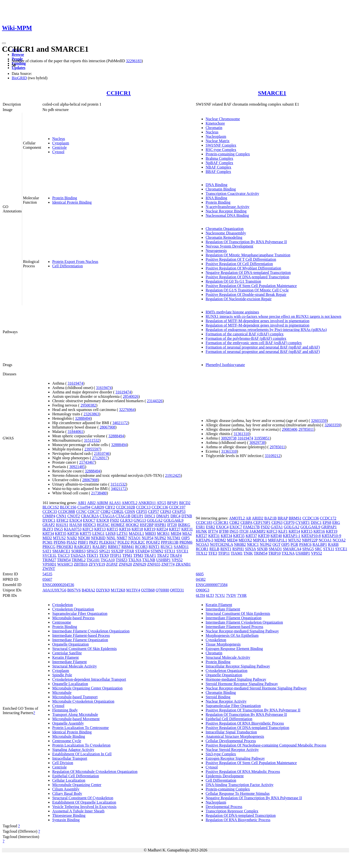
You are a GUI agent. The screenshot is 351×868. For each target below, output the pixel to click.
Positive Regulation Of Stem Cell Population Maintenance (251, 286)
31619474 (75, 383)
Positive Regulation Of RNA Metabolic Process (243, 772)
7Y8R (242, 595)
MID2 (47, 538)
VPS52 (177, 560)
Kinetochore (215, 123)
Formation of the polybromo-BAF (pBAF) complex (246, 338)
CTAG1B (123, 516)
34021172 (120, 423)
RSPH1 (238, 549)
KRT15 (112, 529)
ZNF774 (168, 564)
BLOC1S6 (68, 507)
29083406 (290, 429)
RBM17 (114, 547)
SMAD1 (275, 549)
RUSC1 (167, 547)
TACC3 (63, 555)
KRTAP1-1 (292, 536)
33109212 (273, 456)
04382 (201, 579)
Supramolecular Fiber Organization (80, 614)
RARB (333, 544)
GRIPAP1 (329, 527)
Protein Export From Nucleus (75, 262)
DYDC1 (49, 520)
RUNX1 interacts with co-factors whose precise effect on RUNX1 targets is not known (273, 316)
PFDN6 (60, 542)
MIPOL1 (260, 540)
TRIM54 (64, 560)
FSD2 (114, 520)
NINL (111, 538)
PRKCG (49, 547)
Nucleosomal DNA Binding (227, 215)
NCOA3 (202, 544)
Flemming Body (65, 710)
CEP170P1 (262, 523)
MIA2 (187, 534)
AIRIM (102, 503)
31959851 (262, 438)
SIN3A (250, 549)
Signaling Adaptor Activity (73, 750)
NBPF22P (310, 540)
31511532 (92, 440)
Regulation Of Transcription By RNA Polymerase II (246, 242)
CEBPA (246, 523)
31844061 (75, 432)
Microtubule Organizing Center (77, 785)
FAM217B (251, 527)
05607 (47, 579)
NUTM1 (174, 538)
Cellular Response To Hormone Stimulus (238, 793)
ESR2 (210, 527)
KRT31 (187, 529)
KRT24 (162, 529)
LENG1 (98, 534)
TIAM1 (237, 553)
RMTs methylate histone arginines (232, 312)
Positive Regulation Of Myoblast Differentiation (243, 268)
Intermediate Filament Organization (80, 640)
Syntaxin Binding (66, 820)
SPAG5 (92, 551)
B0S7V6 (74, 590)
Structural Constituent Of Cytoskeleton (83, 798)
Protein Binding (65, 198)
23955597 (92, 449)
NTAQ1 (134, 538)
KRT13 (100, 529)
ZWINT (49, 569)
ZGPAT (112, 564)
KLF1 (283, 531)
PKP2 (93, 542)
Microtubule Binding (69, 736)
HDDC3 (89, 525)
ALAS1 (115, 503)
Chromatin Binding (221, 189)
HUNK (201, 531)
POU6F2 (153, 542)
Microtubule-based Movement (76, 719)
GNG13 (140, 520)
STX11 (170, 551)
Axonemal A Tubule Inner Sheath (78, 811)
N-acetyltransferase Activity (227, 207)
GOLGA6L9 (174, 520)
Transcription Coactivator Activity (232, 194)
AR (248, 518)
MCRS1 (163, 534)
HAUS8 (76, 525)
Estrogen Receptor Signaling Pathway (235, 758)
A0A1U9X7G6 (54, 590)
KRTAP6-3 (205, 540)
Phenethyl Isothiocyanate (225, 365)
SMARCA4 (292, 549)
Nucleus (58, 139)
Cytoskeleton (62, 605)
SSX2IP (117, 551)
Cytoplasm (61, 143)
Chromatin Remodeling (224, 237)
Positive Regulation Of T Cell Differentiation (241, 259)
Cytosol (58, 152)
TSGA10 (108, 560)
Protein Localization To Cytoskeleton (81, 745)
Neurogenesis (216, 251)
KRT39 (264, 536)
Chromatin (214, 128)
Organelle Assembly (68, 723)
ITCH (244, 531)
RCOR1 (202, 549)
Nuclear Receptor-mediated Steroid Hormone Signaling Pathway (256, 688)
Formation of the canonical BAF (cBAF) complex (244, 334)
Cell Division (63, 763)
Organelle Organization (70, 644)
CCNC (81, 512)
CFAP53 (179, 512)
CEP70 (289, 523)
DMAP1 (163, 516)
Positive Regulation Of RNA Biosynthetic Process (245, 723)
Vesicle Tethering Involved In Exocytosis (84, 807)
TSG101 (93, 560)
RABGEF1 (83, 547)
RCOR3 (141, 547)
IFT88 (224, 531)
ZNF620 (125, 564)
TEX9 (104, 555)
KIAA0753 (73, 529)
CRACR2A (90, 516)
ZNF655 (154, 564)
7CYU (220, 595)
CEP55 (141, 512)
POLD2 (124, 542)
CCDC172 (328, 518)
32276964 (127, 410)
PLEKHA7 (108, 542)
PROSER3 (65, 547)
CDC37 (94, 512)
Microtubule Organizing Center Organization (87, 688)
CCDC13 (143, 507)
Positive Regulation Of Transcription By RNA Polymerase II (253, 710)
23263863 (91, 414)
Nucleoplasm (216, 136)
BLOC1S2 (51, 507)
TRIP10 (275, 553)
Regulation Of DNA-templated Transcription (241, 815)
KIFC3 (88, 529)
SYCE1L (49, 555)
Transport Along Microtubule (75, 714)
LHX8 (111, 534)
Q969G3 (202, 590)
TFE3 (213, 553)
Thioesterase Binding (69, 815)
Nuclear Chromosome (223, 119)
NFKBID (98, 538)
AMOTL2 (130, 503)
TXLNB (149, 560)
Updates (19, 68)
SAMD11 (181, 547)
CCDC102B (126, 507)
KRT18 (137, 529)
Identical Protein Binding (72, 202)
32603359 (319, 421)
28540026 (131, 396)
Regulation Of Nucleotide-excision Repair (239, 299)
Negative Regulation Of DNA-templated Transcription (248, 273)
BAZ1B (270, 518)
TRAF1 (150, 555)
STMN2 (157, 551)
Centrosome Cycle (67, 741)
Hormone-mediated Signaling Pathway (236, 679)
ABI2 (91, 503)
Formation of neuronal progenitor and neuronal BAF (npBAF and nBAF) (263, 347)
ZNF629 (140, 564)
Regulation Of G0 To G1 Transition (233, 281)
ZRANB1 (183, 564)
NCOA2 (339, 540)
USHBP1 (164, 560)
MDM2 (220, 540)
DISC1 (150, 516)
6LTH (200, 595)
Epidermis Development (224, 776)
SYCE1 (182, 551)
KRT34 (48, 534)
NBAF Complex (218, 167)
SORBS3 (78, 551)
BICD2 (185, 503)
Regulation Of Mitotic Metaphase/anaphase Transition (248, 255)
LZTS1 (122, 534)
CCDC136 (160, 507)
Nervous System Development (229, 246)
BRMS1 (295, 518)
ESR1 (200, 527)
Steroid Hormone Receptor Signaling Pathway (242, 684)
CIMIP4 (49, 516)
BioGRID (19, 78)
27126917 (100, 458)
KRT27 (175, 529)
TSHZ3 (122, 560)
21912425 (173, 475)
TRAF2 (163, 555)
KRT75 (85, 534)
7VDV (231, 595)
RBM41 (128, 547)
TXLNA (135, 560)
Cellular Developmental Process (231, 741)
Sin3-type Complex (221, 754)
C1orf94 (84, 507)
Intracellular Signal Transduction (231, 732)
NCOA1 (325, 540)
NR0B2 (240, 544)
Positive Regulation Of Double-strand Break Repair (246, 294)
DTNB (187, 516)
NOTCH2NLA (221, 544)
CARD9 (98, 507)
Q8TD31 (177, 590)
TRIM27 (49, 560)
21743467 (87, 462)
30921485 (77, 467)
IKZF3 (48, 529)
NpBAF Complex (219, 163)
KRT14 (294, 531)
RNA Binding (216, 198)
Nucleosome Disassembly (226, 233)
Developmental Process (224, 807)
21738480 (99, 493)
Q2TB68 (148, 590)
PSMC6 (305, 544)
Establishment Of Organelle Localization (84, 802)
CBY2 (110, 507)
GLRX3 (126, 520)
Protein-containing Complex (228, 154)
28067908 (107, 427)
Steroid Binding (218, 697)
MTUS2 (59, 538)
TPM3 (138, 555)
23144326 (155, 401)
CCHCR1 (119, 93)
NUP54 (147, 538)
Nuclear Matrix (217, 141)
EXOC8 (103, 520)
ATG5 (161, 503)
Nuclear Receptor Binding (226, 211)
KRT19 (150, 529)
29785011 (306, 429)
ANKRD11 (147, 503)
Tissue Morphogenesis (223, 644)
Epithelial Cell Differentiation (76, 776)
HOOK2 (132, 525)
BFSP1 (173, 503)
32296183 (134, 61)
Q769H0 (162, 590)
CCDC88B (67, 512)
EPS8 (327, 523)
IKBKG (184, 525)
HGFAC (103, 525)
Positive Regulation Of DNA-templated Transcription (247, 277)
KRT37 (251, 536)
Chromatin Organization (224, 229)
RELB (214, 549)
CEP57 (154, 512)
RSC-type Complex (221, 150)
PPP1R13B (170, 542)
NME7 (122, 538)
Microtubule (62, 693)
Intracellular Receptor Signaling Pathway (238, 666)
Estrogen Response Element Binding (234, 649)
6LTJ (210, 595)
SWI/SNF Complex (221, 145)
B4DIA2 (88, 590)
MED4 (176, 534)
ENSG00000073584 (212, 585)
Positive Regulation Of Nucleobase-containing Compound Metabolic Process (266, 745)
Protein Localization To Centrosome (80, 728)
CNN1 (61, 516)
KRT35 (61, 534)
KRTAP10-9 (331, 536)
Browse (18, 55)
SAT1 (47, 551)
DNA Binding (216, 185)
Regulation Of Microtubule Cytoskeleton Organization (95, 772)
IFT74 (213, 531)
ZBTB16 (81, 564)
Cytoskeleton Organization (73, 609)
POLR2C (138, 542)
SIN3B (262, 549)
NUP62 (160, 538)
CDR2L (117, 512)
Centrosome (62, 622)
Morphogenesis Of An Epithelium (232, 635)
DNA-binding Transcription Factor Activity (239, 785)
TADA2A (78, 555)
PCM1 (48, 542)
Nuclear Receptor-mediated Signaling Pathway (242, 631)
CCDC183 (204, 523)
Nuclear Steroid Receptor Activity (232, 750)
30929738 (229, 438)
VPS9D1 (49, 564)
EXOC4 (76, 520)
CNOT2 (74, 516)
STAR (129, 551)
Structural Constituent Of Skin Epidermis (84, 649)
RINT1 (154, 547)
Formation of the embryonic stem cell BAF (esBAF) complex (254, 343)
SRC (318, 549)
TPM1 (127, 555)
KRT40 (276, 536)
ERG (336, 523)
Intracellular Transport (70, 758)
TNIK (248, 553)
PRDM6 (186, 542)
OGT (277, 544)
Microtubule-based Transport (75, 697)
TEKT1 (93, 555)
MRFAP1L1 (278, 540)
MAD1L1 (136, 534)
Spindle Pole (62, 675)
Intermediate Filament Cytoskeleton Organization (91, 631)
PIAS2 (72, 542)
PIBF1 (83, 542)
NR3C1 (253, 544)
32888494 (83, 418)
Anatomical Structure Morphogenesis (235, 736)
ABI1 (82, 503)
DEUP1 (137, 516)
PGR (294, 544)
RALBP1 (100, 547)
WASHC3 (65, 564)
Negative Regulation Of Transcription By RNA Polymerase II (254, 798)
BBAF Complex (218, 172)
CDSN (130, 512)
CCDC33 (50, 512)
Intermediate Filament (69, 662)
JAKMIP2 (257, 531)
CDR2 (106, 512)
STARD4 (142, 551)
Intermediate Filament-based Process (81, 635)
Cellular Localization (69, 780)
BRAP (283, 518)
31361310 (241, 434)
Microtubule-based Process (73, 618)
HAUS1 (62, 525)
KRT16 (125, 529)
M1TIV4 (133, 590)
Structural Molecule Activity (74, 666)
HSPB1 (160, 525)
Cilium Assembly (66, 789)
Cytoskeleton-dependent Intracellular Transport (89, 679)
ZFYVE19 (97, 564)
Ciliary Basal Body (67, 793)
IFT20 (172, 525)
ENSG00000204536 (58, 585)
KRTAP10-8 (311, 536)
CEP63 (166, 512)
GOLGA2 (155, 520)
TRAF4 (176, 555)
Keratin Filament (65, 657)
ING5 (58, 529)
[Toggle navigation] (4, 43)
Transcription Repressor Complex (232, 811)
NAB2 (72, 538)
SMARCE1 (272, 93)
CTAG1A (107, 516)
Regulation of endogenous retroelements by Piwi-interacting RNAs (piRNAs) (266, 330)
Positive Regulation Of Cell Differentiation (239, 264)
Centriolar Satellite (67, 653)
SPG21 (105, 551)
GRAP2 (49, 525)
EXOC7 (89, 520)
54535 (47, 574)
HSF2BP (147, 525)
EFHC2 (63, 520)
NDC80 (84, 538)
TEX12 (201, 553)
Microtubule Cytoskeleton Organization (83, 701)
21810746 (102, 454)
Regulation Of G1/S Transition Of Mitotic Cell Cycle (247, 290)
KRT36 (73, 534)
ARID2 (258, 518)
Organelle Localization (70, 684)
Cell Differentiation (67, 266)
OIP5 (185, 538)
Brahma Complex (219, 158)
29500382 (88, 405)
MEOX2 (245, 540)
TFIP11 (116, 555)
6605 (200, 574)
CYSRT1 (303, 523)
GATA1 (277, 527)
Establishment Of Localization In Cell (82, 754)
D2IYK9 (103, 590)
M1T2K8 (118, 590)
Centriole (59, 147)
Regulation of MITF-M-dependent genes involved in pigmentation (257, 321)
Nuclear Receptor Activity (226, 701)
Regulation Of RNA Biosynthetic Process (238, 820)
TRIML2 (79, 560)
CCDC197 (177, 507)
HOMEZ (118, 525)
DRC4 (175, 516)
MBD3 (150, 534)
